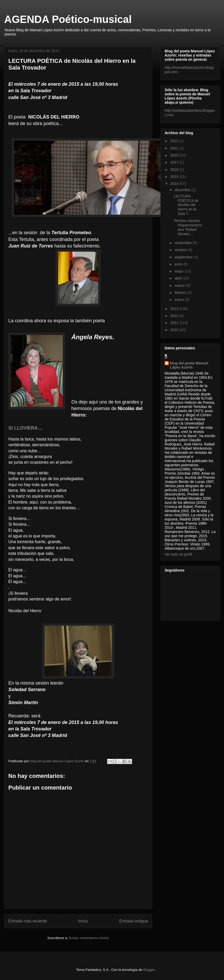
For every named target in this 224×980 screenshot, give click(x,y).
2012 (175, 316)
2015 (175, 177)
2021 (175, 148)
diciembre (183, 190)
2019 (175, 155)
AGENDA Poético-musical (68, 19)
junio (179, 264)
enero (180, 300)
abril (178, 278)
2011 (175, 323)
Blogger (149, 970)
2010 (175, 330)
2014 (175, 184)
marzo (180, 286)
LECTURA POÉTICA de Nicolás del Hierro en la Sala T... (186, 205)
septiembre (184, 257)
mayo (179, 271)
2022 (175, 141)
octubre (181, 250)
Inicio (83, 921)
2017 (175, 162)
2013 (175, 309)
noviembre (183, 243)
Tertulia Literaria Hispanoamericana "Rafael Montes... (188, 227)
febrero (181, 293)
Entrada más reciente (28, 921)
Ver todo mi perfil (178, 554)
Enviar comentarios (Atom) (89, 938)
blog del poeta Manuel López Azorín (189, 365)
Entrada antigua (134, 921)
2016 (175, 170)
